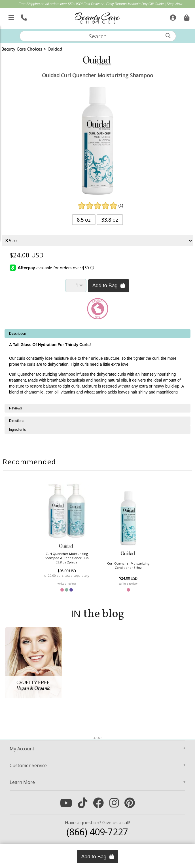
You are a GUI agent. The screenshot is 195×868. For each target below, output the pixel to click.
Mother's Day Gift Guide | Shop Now (155, 4)
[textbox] (98, 36)
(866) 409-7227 (97, 832)
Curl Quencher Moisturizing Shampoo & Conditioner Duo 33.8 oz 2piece (67, 558)
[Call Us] (23, 16)
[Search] (168, 36)
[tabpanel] (97, 367)
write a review (67, 584)
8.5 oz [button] (84, 220)
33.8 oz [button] (110, 220)
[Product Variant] (97, 241)
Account (22, 749)
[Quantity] (76, 286)
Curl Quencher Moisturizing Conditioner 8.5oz (128, 565)
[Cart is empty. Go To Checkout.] (186, 16)
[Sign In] (172, 16)
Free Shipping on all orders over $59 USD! (51, 4)
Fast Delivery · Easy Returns (106, 4)
